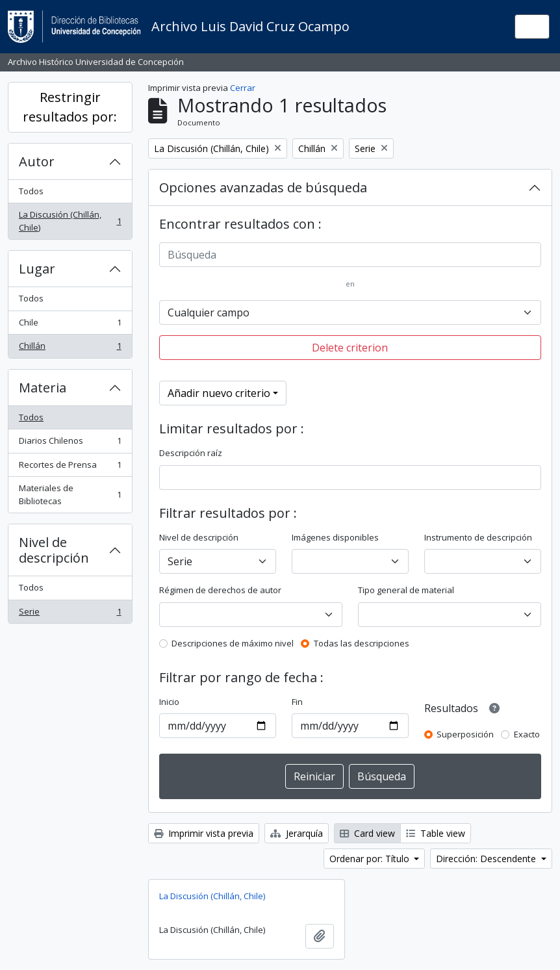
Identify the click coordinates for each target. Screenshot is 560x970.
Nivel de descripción (54, 550)
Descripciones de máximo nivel (233, 643)
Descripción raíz (191, 453)
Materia (43, 388)
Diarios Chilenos (70, 443)
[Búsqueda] (350, 255)
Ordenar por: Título (371, 859)
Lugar (37, 269)
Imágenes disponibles (335, 537)
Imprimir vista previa (204, 833)
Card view (367, 833)
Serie (70, 614)
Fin (297, 702)
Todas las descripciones (362, 643)
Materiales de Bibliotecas (70, 494)
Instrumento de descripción (478, 537)
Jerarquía (297, 833)
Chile (70, 325)
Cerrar (243, 88)
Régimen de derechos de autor (220, 590)
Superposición (465, 734)
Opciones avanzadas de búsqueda (263, 187)
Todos (31, 191)
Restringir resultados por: (70, 107)
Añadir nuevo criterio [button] (219, 393)
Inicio (169, 702)
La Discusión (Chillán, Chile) (70, 221)
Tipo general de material (406, 590)
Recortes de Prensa (70, 467)
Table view (436, 833)
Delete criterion (350, 348)
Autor (37, 161)
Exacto (527, 734)
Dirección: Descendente (487, 859)
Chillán (70, 349)
